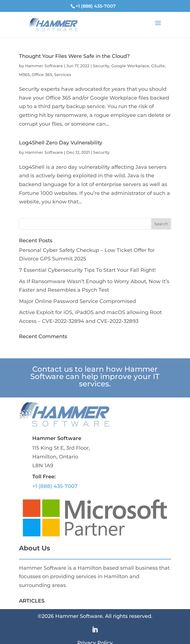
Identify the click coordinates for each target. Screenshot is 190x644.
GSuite (158, 66)
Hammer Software (44, 66)
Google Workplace (130, 66)
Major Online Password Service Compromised (77, 301)
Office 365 (42, 75)
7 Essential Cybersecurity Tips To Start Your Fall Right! (87, 270)
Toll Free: (44, 477)
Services (63, 75)
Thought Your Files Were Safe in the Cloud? (74, 56)
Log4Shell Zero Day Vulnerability (61, 143)
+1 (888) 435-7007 (55, 486)
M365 (24, 75)
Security (101, 66)
